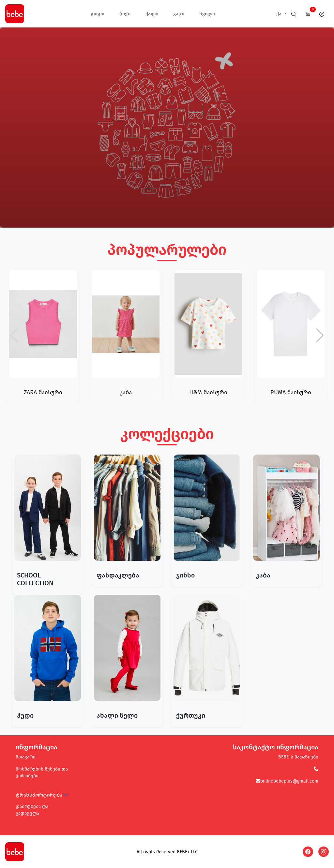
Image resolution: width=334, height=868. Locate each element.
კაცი (179, 14)
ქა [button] (280, 14)
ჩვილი (207, 14)
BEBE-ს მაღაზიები (298, 757)
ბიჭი (125, 14)
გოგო (98, 14)
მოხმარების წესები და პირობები (42, 772)
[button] (320, 336)
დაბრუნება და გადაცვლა (32, 810)
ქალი (152, 14)
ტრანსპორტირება (39, 795)
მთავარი (26, 757)
